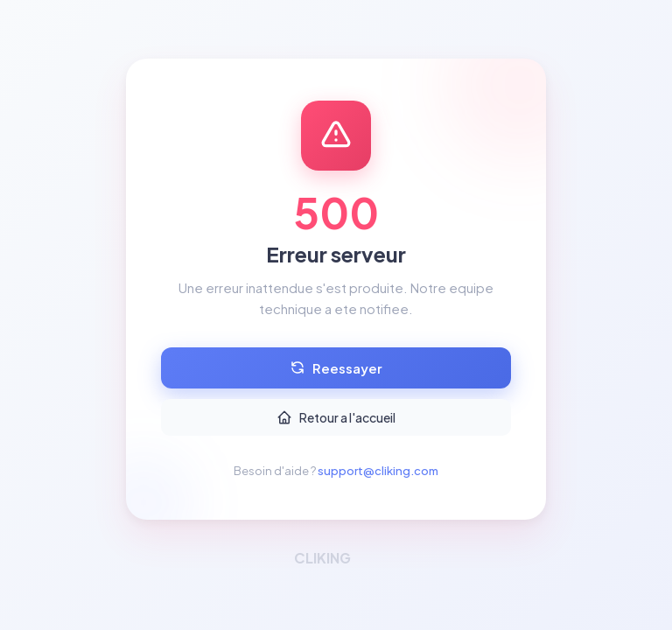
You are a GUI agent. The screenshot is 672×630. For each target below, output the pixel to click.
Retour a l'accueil (336, 417)
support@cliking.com (378, 471)
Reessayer (336, 368)
